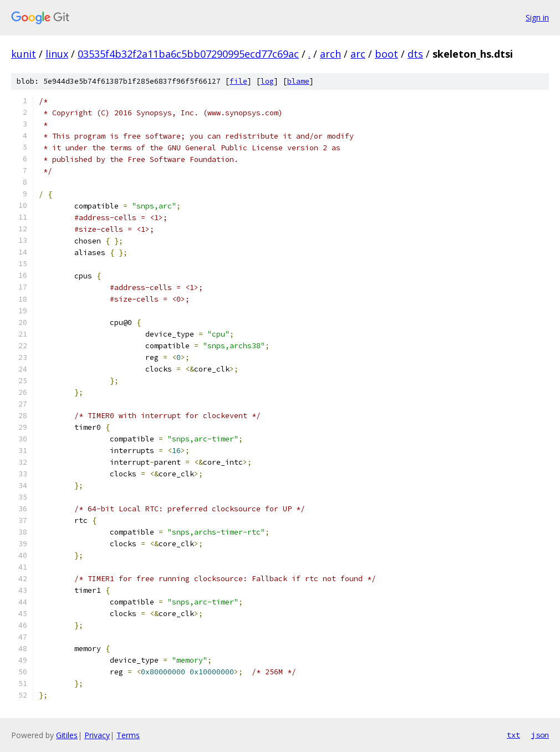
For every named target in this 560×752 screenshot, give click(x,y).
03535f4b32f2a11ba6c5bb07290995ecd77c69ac (188, 54)
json (540, 735)
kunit (24, 54)
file (238, 81)
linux (57, 54)
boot (386, 54)
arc (358, 54)
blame (298, 81)
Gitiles (67, 735)
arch (330, 54)
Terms (128, 735)
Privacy (97, 735)
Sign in (537, 17)
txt (513, 735)
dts (415, 54)
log (267, 81)
